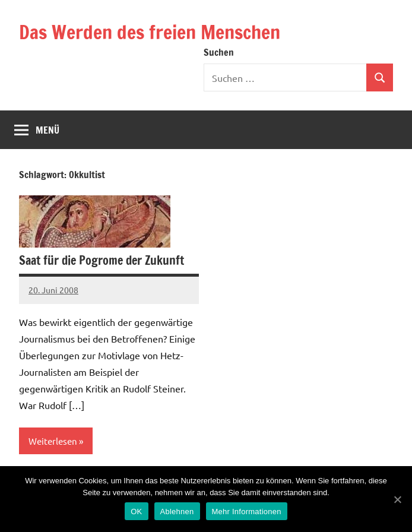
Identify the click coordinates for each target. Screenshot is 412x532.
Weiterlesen (53, 441)
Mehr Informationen (247, 512)
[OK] (397, 499)
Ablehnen (177, 512)
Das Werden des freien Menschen (150, 32)
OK (136, 512)
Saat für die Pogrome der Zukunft (102, 260)
